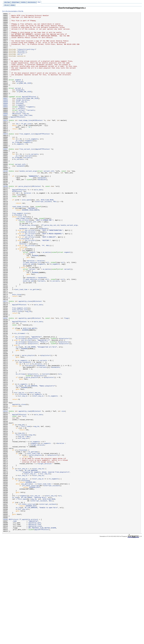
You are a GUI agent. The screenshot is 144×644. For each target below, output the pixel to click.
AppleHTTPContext (29, 114)
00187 (6, 379)
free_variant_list (27, 176)
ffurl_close (17, 371)
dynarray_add (28, 314)
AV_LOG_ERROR (30, 414)
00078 (6, 158)
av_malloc (47, 300)
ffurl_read (26, 509)
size (63, 491)
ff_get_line (26, 146)
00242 (6, 491)
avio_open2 (27, 237)
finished (19, 122)
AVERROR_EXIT (35, 582)
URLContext (17, 134)
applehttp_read (25, 491)
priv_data (39, 225)
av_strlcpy (20, 404)
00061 (6, 124)
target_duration (23, 118)
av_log (19, 414)
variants (31, 130)
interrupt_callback (44, 239)
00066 (6, 134)
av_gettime (35, 345)
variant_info (20, 195)
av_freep (16, 168)
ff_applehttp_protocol (29, 621)
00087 (6, 176)
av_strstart (24, 262)
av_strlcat (20, 410)
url (18, 97)
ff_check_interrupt (31, 580)
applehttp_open (25, 379)
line (19, 231)
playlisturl (22, 116)
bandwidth (20, 105)
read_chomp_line (25, 142)
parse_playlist (25, 221)
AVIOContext (38, 142)
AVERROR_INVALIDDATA (31, 249)
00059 (6, 120)
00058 (6, 118)
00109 (6, 221)
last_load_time (26, 136)
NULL (55, 239)
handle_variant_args (28, 203)
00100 (6, 203)
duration (19, 95)
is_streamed (20, 398)
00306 (6, 621)
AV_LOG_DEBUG (27, 594)
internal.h (22, 61)
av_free (19, 166)
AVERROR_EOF (31, 576)
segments (31, 126)
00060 (6, 122)
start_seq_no (21, 120)
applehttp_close (25, 359)
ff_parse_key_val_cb (50, 268)
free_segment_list (27, 158)
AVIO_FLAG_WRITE (30, 391)
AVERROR (35, 304)
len (17, 146)
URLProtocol (14, 621)
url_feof (23, 258)
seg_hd (26, 134)
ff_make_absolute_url (32, 312)
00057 (6, 116)
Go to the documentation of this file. (13, 11)
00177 (6, 359)
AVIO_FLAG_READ (47, 237)
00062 (6, 126)
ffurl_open (22, 596)
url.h (20, 63)
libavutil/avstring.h (27, 57)
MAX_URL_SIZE (26, 97)
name (15, 623)
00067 (6, 136)
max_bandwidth (25, 432)
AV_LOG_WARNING (31, 460)
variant (18, 103)
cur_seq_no (20, 132)
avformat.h (22, 59)
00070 (6, 142)
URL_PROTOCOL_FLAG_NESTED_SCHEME (42, 631)
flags (66, 379)
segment (18, 93)
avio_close (17, 351)
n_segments (20, 124)
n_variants (20, 128)
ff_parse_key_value (27, 268)
